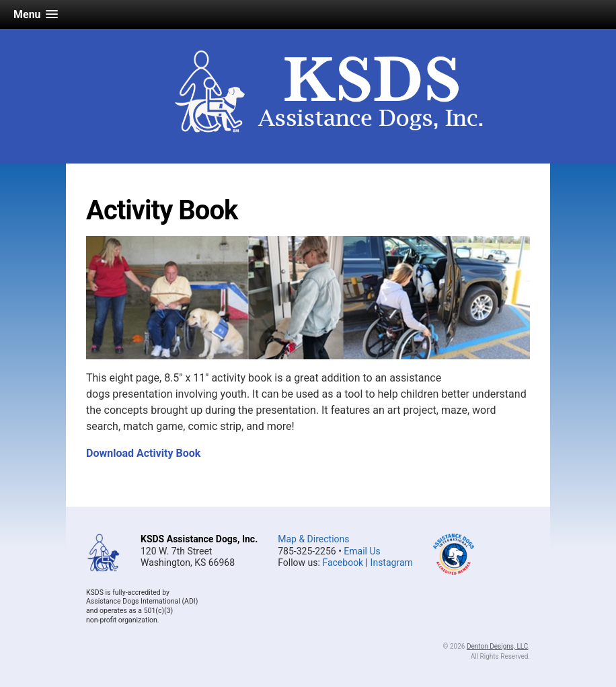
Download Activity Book (143, 453)
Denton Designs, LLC (497, 646)
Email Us (362, 551)
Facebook (343, 563)
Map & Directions (313, 539)
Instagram (392, 563)
